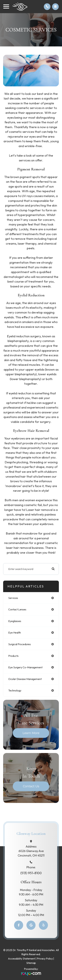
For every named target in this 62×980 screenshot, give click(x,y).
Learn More (31, 733)
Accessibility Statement (21, 959)
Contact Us (31, 786)
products (13, 656)
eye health (15, 633)
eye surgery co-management (25, 667)
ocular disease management (25, 679)
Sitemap (31, 963)
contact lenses (17, 609)
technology (15, 690)
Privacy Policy (45, 959)
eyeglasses (15, 621)
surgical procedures (20, 644)
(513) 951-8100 (31, 873)
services (13, 598)
